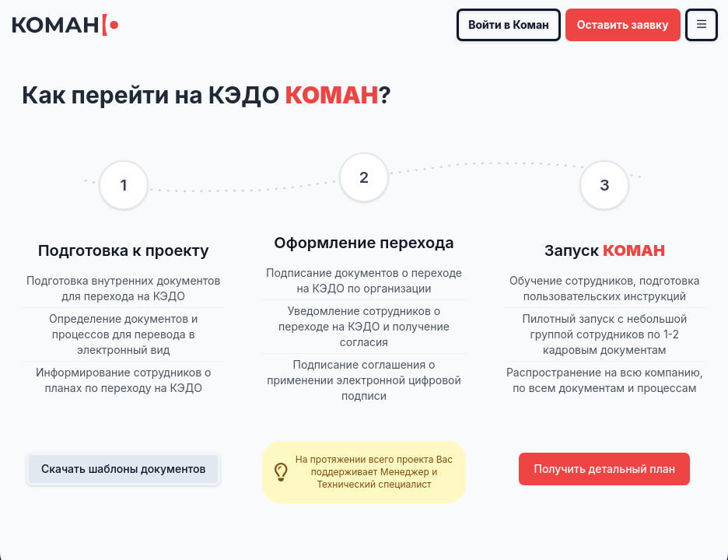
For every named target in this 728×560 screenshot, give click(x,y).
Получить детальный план (604, 469)
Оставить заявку (623, 24)
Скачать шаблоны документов (124, 469)
